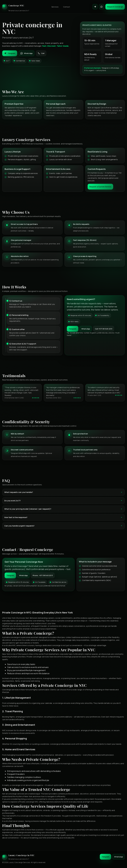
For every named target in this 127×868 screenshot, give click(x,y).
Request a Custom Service (100, 187)
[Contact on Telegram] (95, 7)
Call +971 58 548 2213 (104, 329)
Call (41, 53)
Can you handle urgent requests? (63, 526)
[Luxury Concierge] (16, 7)
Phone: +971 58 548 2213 (43, 575)
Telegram (10, 53)
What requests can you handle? (63, 492)
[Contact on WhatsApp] (102, 7)
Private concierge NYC (29, 802)
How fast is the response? (63, 517)
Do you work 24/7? (63, 501)
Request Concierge (115, 7)
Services (55, 7)
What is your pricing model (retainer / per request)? (63, 509)
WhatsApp (27, 53)
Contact (67, 7)
